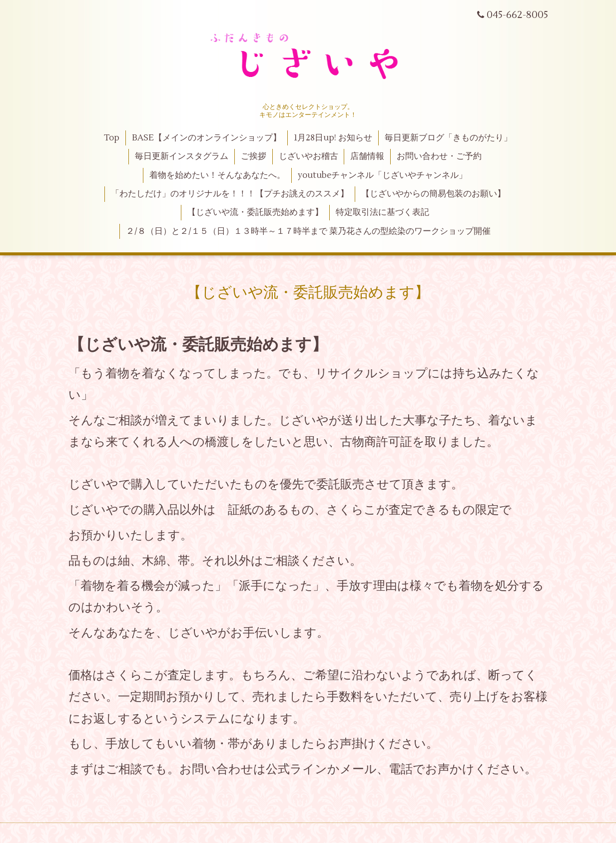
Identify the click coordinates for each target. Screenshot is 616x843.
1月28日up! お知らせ (333, 138)
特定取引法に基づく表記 (382, 212)
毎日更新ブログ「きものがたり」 (448, 138)
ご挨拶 (254, 156)
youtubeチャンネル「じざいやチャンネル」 (382, 175)
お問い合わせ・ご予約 (439, 156)
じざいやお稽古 (308, 156)
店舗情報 (367, 156)
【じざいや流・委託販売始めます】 (255, 212)
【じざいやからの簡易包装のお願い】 (433, 194)
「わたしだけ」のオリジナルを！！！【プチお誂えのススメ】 (230, 194)
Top (112, 138)
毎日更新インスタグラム (182, 156)
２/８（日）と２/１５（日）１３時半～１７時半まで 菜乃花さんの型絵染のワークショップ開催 (308, 231)
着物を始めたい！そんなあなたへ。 (217, 175)
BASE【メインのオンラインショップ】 (207, 138)
